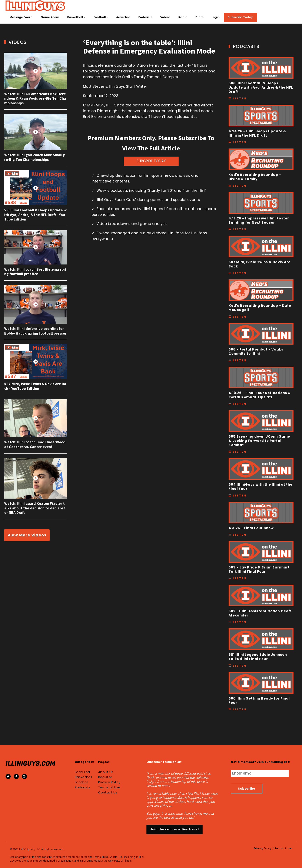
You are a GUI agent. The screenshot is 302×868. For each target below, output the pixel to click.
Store (199, 17)
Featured (82, 772)
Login (216, 17)
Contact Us (108, 792)
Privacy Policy (109, 782)
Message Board (21, 17)
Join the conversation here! (175, 829)
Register (105, 777)
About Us (106, 772)
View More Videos (27, 535)
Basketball (75, 17)
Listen (240, 98)
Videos (165, 17)
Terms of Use (109, 787)
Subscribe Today (240, 17)
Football (100, 17)
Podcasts (145, 17)
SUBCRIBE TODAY (151, 161)
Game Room (50, 17)
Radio (183, 17)
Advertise (123, 17)
